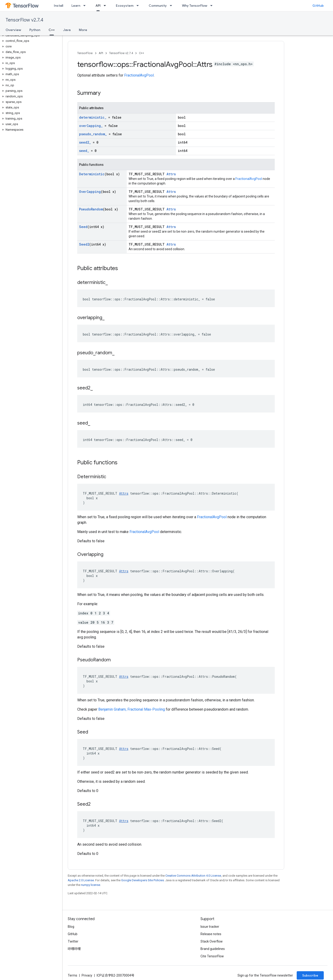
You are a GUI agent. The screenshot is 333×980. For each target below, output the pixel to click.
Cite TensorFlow (212, 956)
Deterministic (92, 174)
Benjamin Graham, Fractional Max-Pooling (132, 709)
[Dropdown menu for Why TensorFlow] (213, 6)
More (83, 30)
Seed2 (84, 244)
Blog (71, 927)
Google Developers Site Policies (143, 880)
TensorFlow (85, 53)
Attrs (171, 174)
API (101, 53)
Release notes (211, 934)
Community (158, 6)
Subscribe (310, 975)
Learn (76, 6)
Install (59, 6)
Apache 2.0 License (81, 880)
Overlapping (90, 192)
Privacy (87, 975)
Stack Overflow (212, 941)
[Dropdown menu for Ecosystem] (139, 6)
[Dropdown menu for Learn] (86, 6)
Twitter (73, 941)
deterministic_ (93, 117)
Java (67, 30)
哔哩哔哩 (74, 949)
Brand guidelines (213, 949)
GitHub (318, 6)
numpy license (91, 885)
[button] (30, 35)
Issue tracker (210, 927)
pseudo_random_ (93, 134)
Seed (83, 227)
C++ (142, 53)
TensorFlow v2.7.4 (24, 20)
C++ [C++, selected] (52, 30)
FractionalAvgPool (139, 75)
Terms (72, 975)
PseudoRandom (91, 209)
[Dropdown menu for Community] (172, 6)
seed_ (84, 151)
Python (35, 30)
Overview (13, 30)
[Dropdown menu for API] (106, 6)
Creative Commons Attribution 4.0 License (193, 876)
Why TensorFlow (195, 6)
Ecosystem (125, 6)
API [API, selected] (98, 6)
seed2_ (85, 142)
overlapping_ (91, 126)
